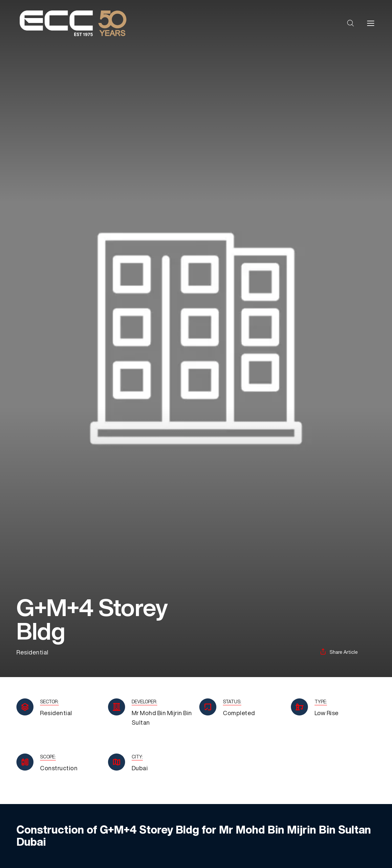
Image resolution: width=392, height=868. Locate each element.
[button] (351, 23)
